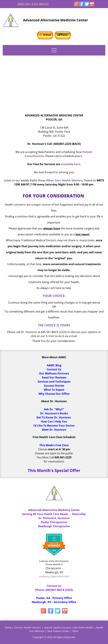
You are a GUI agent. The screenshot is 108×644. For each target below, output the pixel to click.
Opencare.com (60, 576)
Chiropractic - (54, 568)
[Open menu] (54, 50)
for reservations (54, 461)
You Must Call (45, 457)
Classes (43, 449)
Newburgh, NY (54, 572)
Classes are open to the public (54, 453)
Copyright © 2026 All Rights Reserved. (54, 637)
